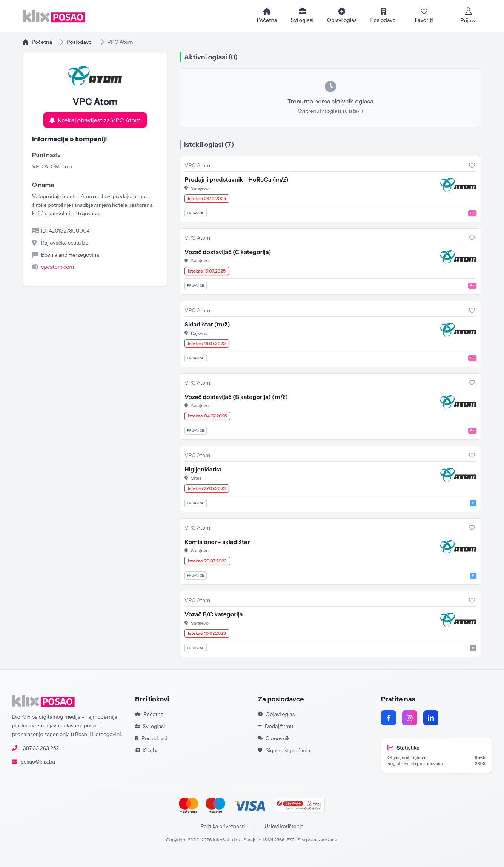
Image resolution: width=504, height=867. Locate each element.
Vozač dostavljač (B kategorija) (236, 397)
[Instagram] (410, 718)
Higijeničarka (203, 469)
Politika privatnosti (223, 826)
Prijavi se (196, 213)
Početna (37, 42)
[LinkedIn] (431, 718)
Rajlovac (200, 333)
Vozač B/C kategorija (214, 614)
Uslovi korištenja (284, 826)
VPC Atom (197, 165)
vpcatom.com (58, 267)
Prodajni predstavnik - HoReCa (237, 179)
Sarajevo (200, 188)
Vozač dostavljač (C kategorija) (228, 252)
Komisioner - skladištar (217, 542)
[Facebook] (389, 718)
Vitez (196, 478)
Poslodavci (80, 42)
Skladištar (207, 324)
